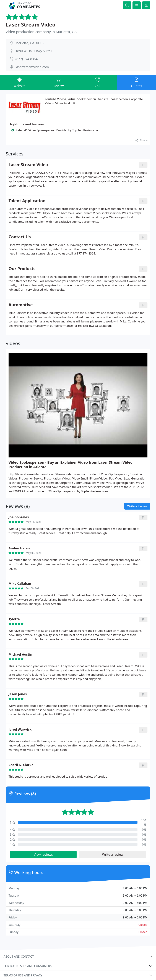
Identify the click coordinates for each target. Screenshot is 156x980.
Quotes (136, 82)
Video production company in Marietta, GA (41, 32)
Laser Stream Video (31, 25)
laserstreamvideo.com (32, 67)
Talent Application (27, 201)
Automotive (21, 305)
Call (97, 82)
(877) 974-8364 (27, 59)
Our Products (22, 269)
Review (58, 82)
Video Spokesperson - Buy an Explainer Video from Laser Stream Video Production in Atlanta (71, 465)
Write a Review (137, 506)
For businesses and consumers (28, 966)
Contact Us (20, 237)
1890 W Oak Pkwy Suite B (34, 51)
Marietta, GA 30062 (30, 43)
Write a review (113, 854)
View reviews (43, 854)
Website (19, 82)
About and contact (19, 957)
